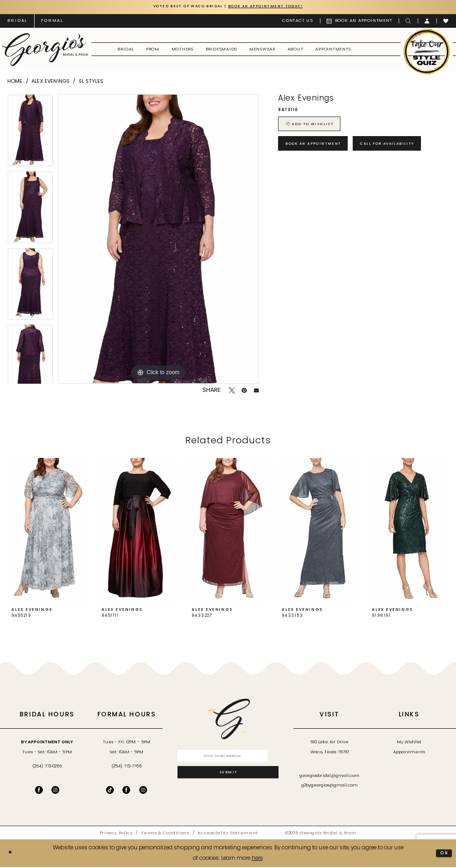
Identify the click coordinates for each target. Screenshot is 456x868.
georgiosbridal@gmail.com (329, 777)
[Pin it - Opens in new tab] (244, 391)
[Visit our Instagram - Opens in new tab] (55, 790)
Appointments (409, 753)
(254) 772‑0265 (47, 767)
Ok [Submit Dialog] (444, 854)
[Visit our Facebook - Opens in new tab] (39, 790)
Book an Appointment (318, 148)
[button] (427, 21)
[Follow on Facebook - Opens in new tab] (126, 790)
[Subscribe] (228, 776)
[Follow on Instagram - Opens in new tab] (143, 790)
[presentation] (48, 531)
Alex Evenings (51, 82)
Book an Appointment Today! (271, 7)
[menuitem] (17, 21)
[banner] (45, 50)
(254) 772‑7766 (127, 767)
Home (15, 82)
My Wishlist (409, 743)
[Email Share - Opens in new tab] (256, 391)
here (257, 859)
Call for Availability (402, 148)
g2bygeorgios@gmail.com (330, 786)
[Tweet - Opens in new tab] (232, 391)
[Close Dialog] (11, 854)
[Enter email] (228, 757)
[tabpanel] (30, 133)
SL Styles (91, 82)
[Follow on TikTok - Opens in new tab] (110, 790)
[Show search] (408, 21)
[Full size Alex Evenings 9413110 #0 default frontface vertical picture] (158, 239)
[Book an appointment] (360, 21)
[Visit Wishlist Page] (446, 21)
